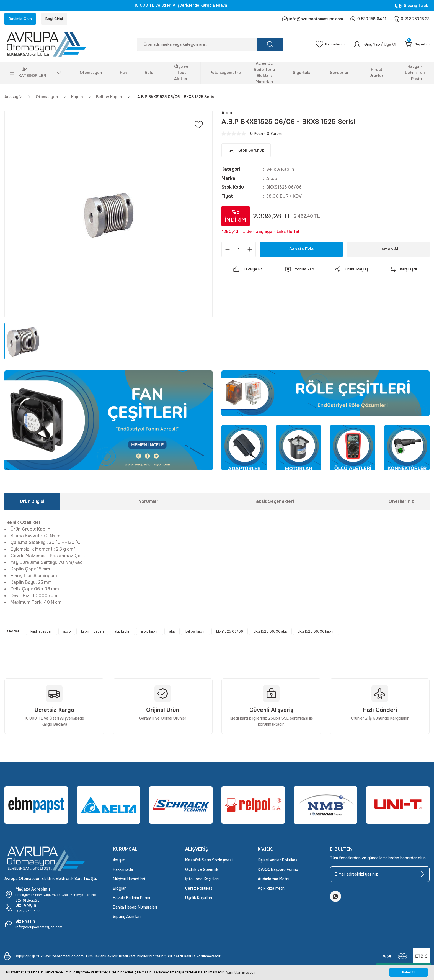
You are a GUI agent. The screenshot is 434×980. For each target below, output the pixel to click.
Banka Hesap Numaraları (135, 908)
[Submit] (421, 875)
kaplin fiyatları (92, 632)
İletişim (119, 861)
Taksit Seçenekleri (274, 502)
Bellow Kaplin (281, 170)
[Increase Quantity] (250, 250)
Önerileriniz (401, 502)
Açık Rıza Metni (272, 889)
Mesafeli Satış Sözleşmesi (209, 861)
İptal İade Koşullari (202, 880)
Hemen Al (388, 250)
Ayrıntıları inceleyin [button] (241, 973)
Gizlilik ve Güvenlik (202, 870)
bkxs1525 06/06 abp (270, 632)
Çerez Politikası (199, 889)
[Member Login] (374, 45)
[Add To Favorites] (199, 125)
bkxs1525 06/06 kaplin (316, 632)
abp (172, 632)
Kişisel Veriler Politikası (278, 861)
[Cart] (417, 45)
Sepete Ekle (302, 250)
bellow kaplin (196, 632)
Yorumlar (149, 502)
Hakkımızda (123, 870)
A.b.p (272, 179)
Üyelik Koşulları (199, 899)
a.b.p (67, 632)
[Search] (209, 45)
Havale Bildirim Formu (132, 899)
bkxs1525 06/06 (230, 632)
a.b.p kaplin (150, 632)
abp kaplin (122, 632)
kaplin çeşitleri (42, 632)
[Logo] (54, 45)
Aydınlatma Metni (273, 880)
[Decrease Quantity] (228, 250)
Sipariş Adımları (127, 917)
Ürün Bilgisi (32, 502)
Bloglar (119, 889)
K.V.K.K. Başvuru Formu (278, 870)
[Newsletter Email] (380, 875)
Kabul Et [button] (409, 972)
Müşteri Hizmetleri (129, 880)
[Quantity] (239, 250)
